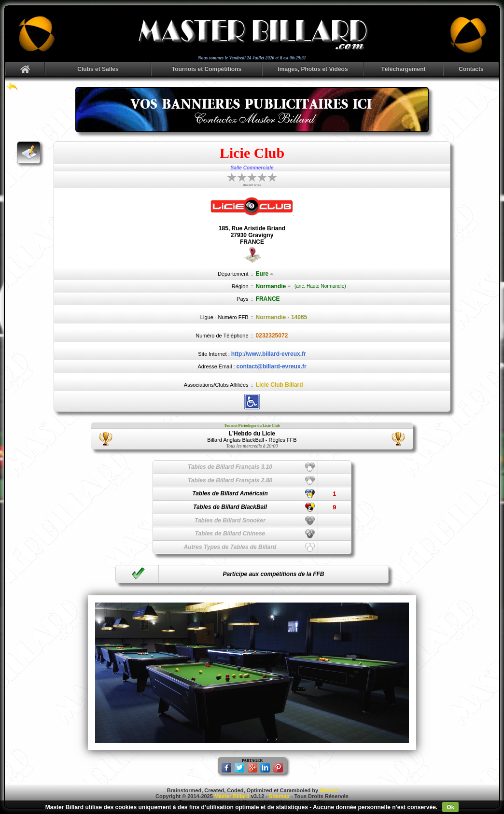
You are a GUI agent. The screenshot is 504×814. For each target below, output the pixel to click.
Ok (450, 807)
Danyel (328, 790)
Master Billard (232, 796)
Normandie (274, 286)
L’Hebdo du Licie (252, 434)
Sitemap (279, 796)
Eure (265, 274)
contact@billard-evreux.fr (272, 366)
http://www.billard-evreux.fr (269, 354)
